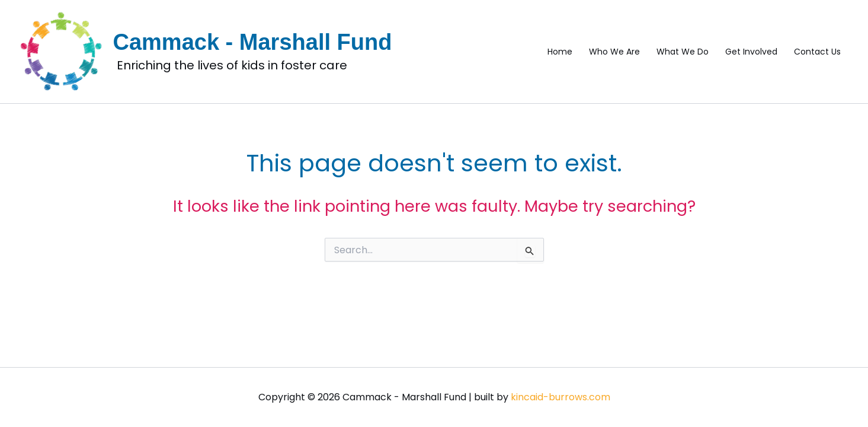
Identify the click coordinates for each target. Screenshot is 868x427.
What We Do (683, 52)
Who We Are (614, 52)
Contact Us (817, 52)
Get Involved (751, 52)
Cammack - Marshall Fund (253, 42)
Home (560, 52)
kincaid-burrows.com (560, 397)
